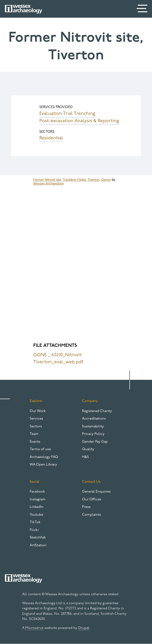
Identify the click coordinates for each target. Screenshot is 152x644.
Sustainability (93, 427)
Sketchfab (38, 538)
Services (36, 419)
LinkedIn (37, 507)
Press (86, 507)
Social (35, 482)
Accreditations (94, 419)
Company (90, 401)
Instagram (38, 500)
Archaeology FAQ (44, 457)
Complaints (92, 515)
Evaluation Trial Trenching (67, 114)
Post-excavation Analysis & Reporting (79, 121)
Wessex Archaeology (49, 183)
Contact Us (91, 482)
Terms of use (40, 449)
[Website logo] (24, 9)
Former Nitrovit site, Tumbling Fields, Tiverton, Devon (72, 180)
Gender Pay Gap (95, 442)
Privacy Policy (93, 434)
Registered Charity (97, 411)
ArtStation (38, 545)
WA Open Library (43, 465)
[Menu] (143, 9)
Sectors (36, 427)
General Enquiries (96, 492)
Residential (51, 138)
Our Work (38, 411)
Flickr (34, 530)
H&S (85, 457)
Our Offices (92, 500)
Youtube (36, 515)
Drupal (84, 628)
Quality (88, 449)
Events (35, 442)
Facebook (37, 492)
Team (34, 434)
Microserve (34, 628)
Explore (36, 401)
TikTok (35, 522)
